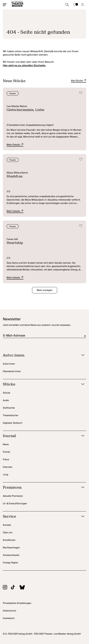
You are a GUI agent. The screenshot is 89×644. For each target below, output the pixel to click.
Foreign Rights (10, 563)
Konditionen (9, 540)
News (6, 444)
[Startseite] (17, 5)
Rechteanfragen (11, 548)
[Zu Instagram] (7, 588)
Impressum (9, 618)
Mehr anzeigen (45, 290)
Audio (6, 400)
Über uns (8, 533)
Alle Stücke (79, 81)
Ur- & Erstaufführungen (15, 504)
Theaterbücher (11, 415)
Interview (8, 467)
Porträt (6, 452)
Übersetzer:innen (12, 371)
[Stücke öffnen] (40, 384)
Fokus (6, 460)
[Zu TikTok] (15, 588)
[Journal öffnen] (40, 436)
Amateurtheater (11, 555)
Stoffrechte (9, 408)
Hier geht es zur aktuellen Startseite (24, 66)
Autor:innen (9, 364)
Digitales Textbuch (13, 423)
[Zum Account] (83, 5)
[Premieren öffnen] (40, 488)
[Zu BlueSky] (24, 588)
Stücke (7, 393)
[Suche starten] (67, 5)
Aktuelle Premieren (13, 496)
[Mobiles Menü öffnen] (5, 5)
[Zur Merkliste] (75, 5)
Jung (5, 475)
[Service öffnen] (40, 517)
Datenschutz (10, 611)
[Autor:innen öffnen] (40, 355)
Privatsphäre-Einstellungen (17, 603)
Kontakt (7, 525)
